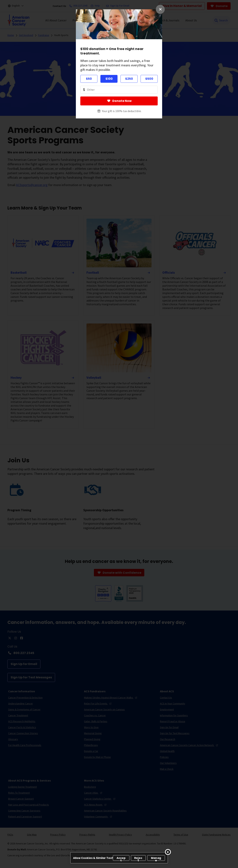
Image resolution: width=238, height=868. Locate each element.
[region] (119, 858)
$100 (109, 79)
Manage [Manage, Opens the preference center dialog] (156, 858)
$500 (149, 79)
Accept (121, 858)
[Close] (168, 852)
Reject (138, 858)
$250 (129, 79)
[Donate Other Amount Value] (119, 90)
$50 (89, 79)
